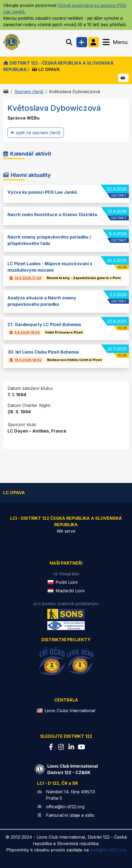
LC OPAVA (46, 69)
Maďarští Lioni (70, 591)
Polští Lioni (67, 582)
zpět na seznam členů (36, 133)
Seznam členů (29, 92)
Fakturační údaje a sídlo (70, 815)
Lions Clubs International (70, 711)
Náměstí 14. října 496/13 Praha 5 (70, 795)
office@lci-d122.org (65, 807)
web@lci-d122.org (108, 850)
